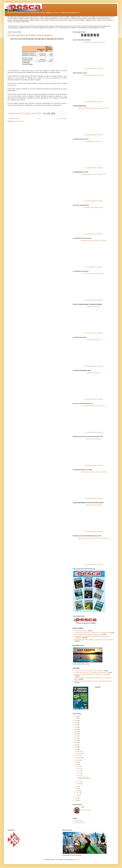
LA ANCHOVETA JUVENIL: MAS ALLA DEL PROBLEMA (89, 671)
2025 (76, 718)
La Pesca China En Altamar (94, 307)
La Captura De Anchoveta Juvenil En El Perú (94, 42)
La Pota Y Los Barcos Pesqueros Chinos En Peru (94, 174)
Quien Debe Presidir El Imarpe (94, 505)
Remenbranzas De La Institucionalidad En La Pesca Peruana (94, 538)
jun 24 (79, 771)
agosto (78, 760)
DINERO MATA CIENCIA (80, 631)
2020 (76, 729)
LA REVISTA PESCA (79, 823)
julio (77, 762)
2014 (76, 743)
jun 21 (79, 775)
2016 (76, 738)
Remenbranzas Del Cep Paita (94, 439)
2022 (76, 725)
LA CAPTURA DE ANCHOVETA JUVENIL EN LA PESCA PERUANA (91, 633)
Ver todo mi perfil (86, 810)
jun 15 (79, 781)
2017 (76, 736)
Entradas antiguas (62, 119)
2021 (76, 727)
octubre (78, 756)
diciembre (79, 751)
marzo (78, 791)
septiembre (79, 758)
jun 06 (79, 784)
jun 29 (79, 766)
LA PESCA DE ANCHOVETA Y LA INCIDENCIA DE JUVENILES (90, 673)
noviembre (79, 753)
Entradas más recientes (14, 119)
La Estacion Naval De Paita (94, 340)
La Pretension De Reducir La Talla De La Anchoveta (94, 241)
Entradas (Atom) (19, 121)
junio (77, 764)
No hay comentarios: (37, 113)
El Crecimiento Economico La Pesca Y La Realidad (94, 472)
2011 (76, 749)
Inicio (39, 119)
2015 (76, 740)
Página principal (78, 821)
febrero (78, 793)
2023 (76, 723)
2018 (76, 734)
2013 (76, 745)
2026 (76, 716)
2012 (76, 747)
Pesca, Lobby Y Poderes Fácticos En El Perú (94, 406)
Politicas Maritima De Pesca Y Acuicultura (94, 75)
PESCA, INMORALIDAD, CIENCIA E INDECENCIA (87, 635)
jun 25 (79, 769)
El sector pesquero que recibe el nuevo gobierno (30, 35)
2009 (76, 800)
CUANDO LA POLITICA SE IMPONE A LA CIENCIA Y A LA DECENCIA (92, 675)
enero (78, 795)
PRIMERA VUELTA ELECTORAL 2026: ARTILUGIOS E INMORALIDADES (93, 681)
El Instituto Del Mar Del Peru (94, 373)
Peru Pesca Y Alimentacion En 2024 (94, 208)
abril (77, 789)
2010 (76, 798)
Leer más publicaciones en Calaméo (94, 69)
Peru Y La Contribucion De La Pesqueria (94, 274)
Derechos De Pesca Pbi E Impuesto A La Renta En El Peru (94, 108)
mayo (77, 786)
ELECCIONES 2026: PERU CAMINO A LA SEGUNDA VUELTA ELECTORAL (94, 640)
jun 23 (79, 773)
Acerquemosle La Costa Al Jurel (94, 141)
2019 (76, 732)
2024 (76, 721)
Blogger (76, 860)
